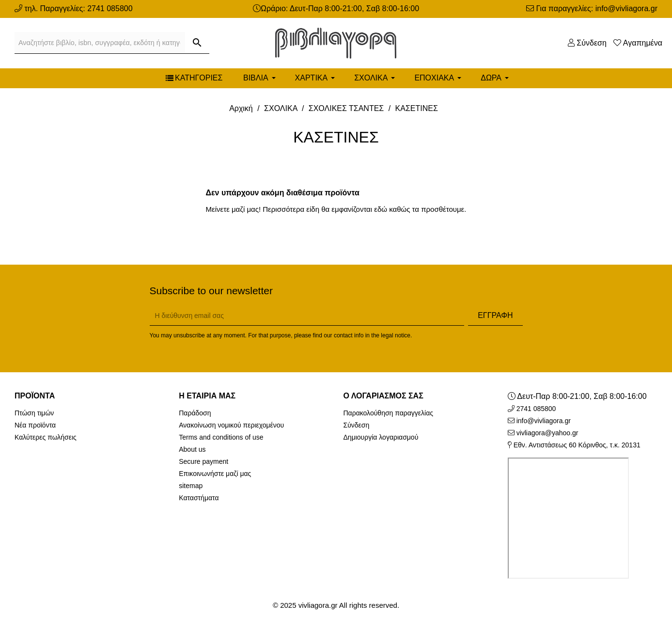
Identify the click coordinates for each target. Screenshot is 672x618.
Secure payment (203, 461)
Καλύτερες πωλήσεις (46, 437)
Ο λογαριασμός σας (383, 396)
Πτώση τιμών (34, 413)
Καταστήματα (199, 498)
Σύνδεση (357, 425)
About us (192, 449)
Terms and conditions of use (221, 437)
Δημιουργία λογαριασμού (381, 437)
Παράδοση (195, 413)
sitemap (191, 486)
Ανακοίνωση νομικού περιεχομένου (231, 425)
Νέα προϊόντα (35, 425)
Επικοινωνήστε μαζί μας (215, 474)
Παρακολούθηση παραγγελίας (389, 413)
